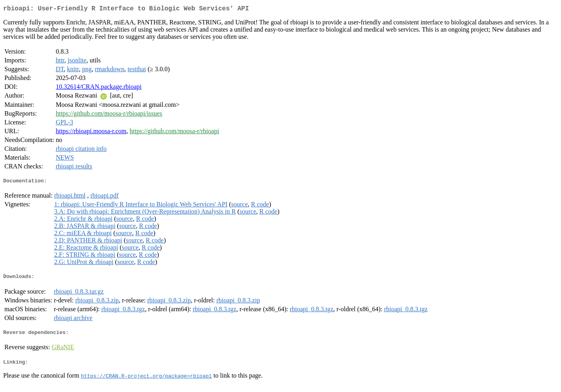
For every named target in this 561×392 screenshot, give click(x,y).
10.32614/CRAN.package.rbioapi (99, 88)
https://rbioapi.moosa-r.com (91, 133)
